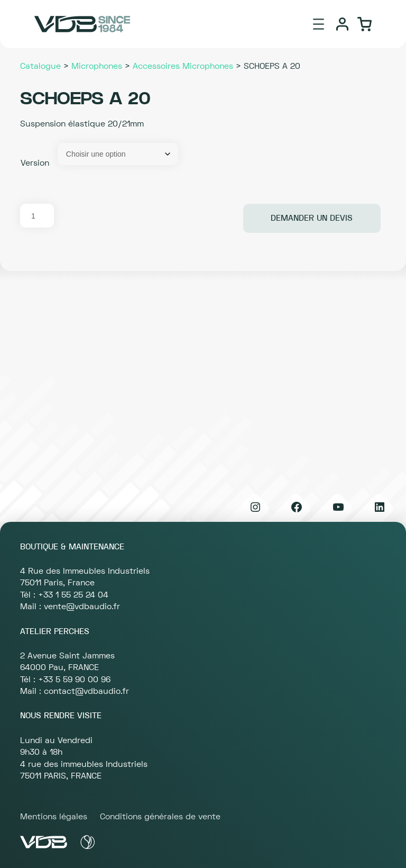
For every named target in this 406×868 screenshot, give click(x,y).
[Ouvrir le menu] (319, 24)
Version (35, 163)
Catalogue (40, 66)
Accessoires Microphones (183, 66)
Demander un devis (312, 218)
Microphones (97, 66)
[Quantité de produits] (37, 216)
